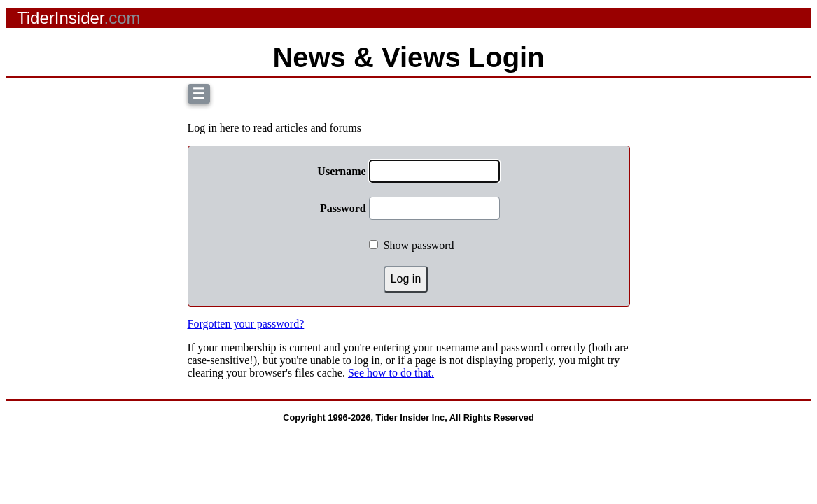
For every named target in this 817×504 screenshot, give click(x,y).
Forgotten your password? (246, 324)
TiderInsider (79, 18)
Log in (406, 279)
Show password (419, 245)
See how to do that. (391, 373)
